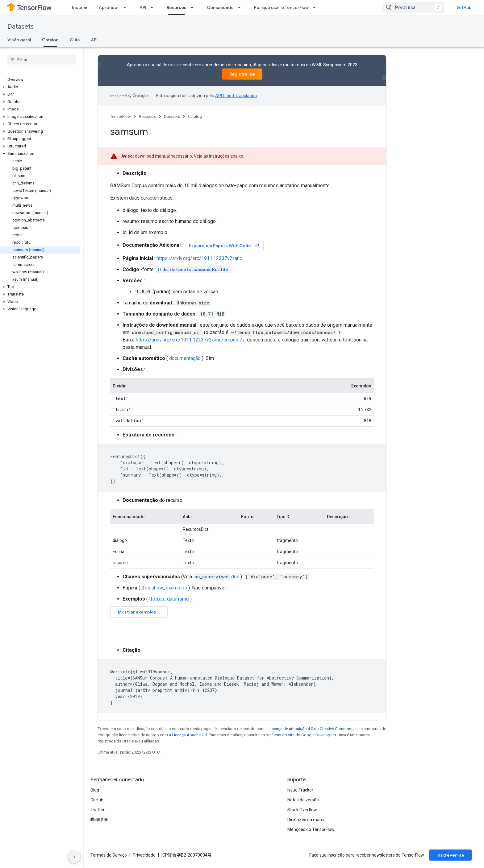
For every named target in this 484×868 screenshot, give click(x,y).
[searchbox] (42, 60)
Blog (95, 790)
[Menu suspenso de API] (154, 7)
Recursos (147, 116)
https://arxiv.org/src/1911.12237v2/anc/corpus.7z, (191, 340)
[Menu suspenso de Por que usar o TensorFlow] (316, 7)
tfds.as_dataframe (169, 599)
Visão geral (19, 40)
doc (216, 577)
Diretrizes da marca (307, 820)
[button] (40, 87)
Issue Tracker (300, 790)
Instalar (80, 7)
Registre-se (242, 74)
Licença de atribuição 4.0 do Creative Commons (311, 729)
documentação (185, 358)
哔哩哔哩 (99, 820)
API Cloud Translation (236, 96)
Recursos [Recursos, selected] (177, 7)
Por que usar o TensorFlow (281, 7)
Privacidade (144, 855)
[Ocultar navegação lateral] (74, 857)
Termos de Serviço (109, 855)
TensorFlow (121, 116)
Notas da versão (303, 800)
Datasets (21, 27)
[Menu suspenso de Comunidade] (241, 7)
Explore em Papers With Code (224, 245)
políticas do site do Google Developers (301, 735)
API (143, 7)
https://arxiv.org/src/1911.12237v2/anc (199, 258)
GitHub (464, 7)
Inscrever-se (450, 855)
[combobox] (413, 7)
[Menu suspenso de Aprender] (127, 7)
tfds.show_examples (164, 588)
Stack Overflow (302, 810)
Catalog (195, 116)
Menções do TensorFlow (311, 829)
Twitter (98, 810)
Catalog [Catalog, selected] (50, 40)
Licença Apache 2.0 (189, 735)
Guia (75, 40)
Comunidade (220, 7)
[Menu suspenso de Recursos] (194, 7)
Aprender (109, 7)
